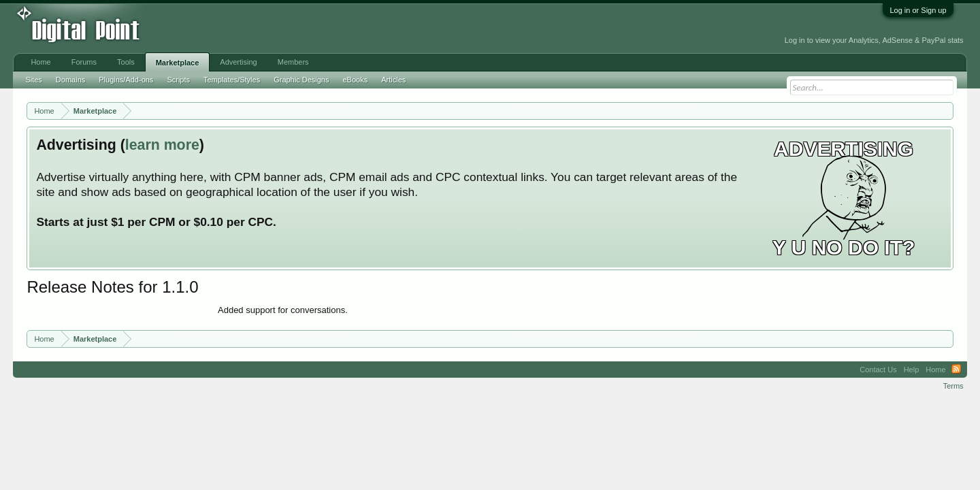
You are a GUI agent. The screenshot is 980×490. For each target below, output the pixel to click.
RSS (956, 370)
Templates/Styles (232, 80)
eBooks (355, 80)
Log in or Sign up (918, 10)
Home (40, 62)
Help (912, 370)
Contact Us (878, 370)
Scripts (178, 80)
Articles (393, 80)
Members (293, 62)
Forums (84, 62)
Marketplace (178, 63)
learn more (162, 145)
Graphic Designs (301, 80)
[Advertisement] (308, 29)
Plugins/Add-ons (126, 80)
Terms (953, 386)
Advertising (238, 62)
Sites (33, 80)
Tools (126, 62)
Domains (70, 80)
